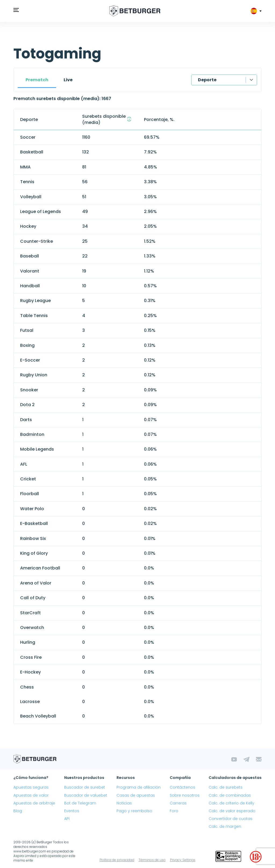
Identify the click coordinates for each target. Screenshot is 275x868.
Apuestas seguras (31, 787)
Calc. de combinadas (230, 795)
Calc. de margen (225, 826)
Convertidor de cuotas (231, 819)
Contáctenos (182, 787)
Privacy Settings (183, 860)
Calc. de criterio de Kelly (231, 803)
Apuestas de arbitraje (34, 803)
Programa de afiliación (139, 787)
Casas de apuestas (136, 795)
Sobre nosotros (185, 795)
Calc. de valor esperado (232, 811)
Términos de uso (152, 860)
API (67, 819)
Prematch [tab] (37, 80)
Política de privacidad (117, 860)
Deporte (207, 80)
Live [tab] (68, 80)
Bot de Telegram (80, 803)
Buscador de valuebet (86, 795)
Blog (18, 811)
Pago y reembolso (134, 811)
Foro (174, 811)
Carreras (178, 803)
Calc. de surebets (226, 787)
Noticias (124, 803)
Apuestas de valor (31, 795)
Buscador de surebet (85, 787)
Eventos (72, 811)
